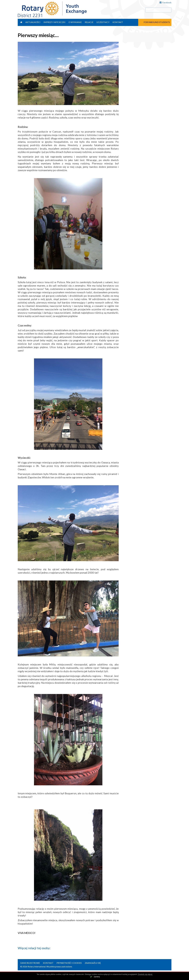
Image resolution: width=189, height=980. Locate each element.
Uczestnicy (103, 22)
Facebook (166, 2)
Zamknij (97, 977)
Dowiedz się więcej (145, 974)
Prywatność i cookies (69, 963)
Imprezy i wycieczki (54, 22)
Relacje (89, 22)
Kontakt (118, 22)
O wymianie (75, 22)
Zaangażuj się (93, 963)
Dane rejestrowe (30, 963)
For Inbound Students (157, 22)
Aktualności (33, 22)
